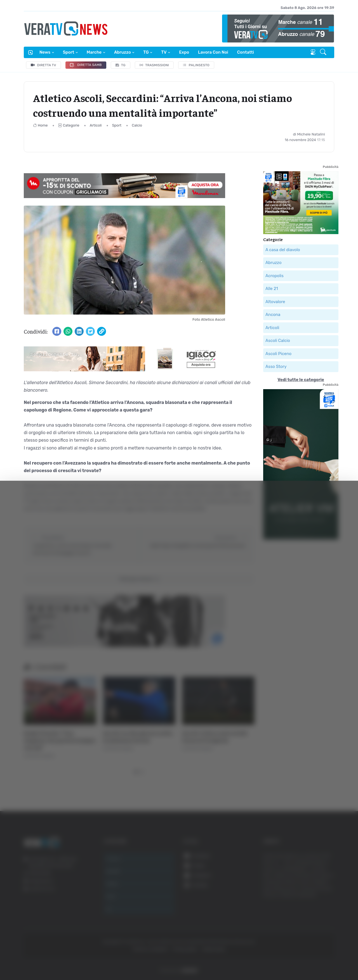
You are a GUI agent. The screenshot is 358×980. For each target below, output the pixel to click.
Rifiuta (301, 925)
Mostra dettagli (305, 960)
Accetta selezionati (301, 907)
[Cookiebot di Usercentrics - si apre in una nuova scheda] (47, 960)
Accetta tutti (301, 889)
